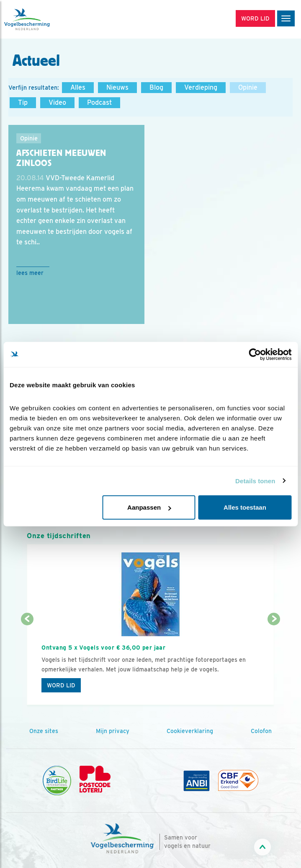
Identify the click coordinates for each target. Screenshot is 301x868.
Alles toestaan (245, 507)
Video (57, 102)
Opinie (248, 87)
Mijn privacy (113, 731)
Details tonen (255, 481)
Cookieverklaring (190, 731)
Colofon (261, 731)
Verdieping (201, 87)
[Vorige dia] (27, 663)
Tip (23, 102)
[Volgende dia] (274, 663)
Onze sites (44, 731)
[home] (42, 19)
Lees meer (30, 273)
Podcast (99, 102)
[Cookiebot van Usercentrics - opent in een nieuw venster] (255, 354)
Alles (78, 87)
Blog (156, 87)
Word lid (61, 685)
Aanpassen (149, 507)
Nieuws (117, 87)
